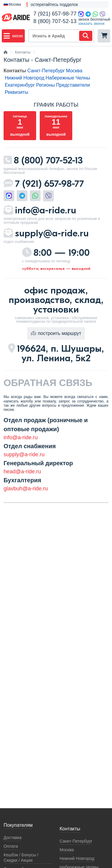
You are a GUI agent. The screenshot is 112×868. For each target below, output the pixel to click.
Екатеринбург (20, 85)
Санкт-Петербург (46, 71)
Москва (74, 71)
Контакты (15, 71)
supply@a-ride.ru (52, 233)
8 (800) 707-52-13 (55, 21)
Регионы (46, 85)
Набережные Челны (68, 78)
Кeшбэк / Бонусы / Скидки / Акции (21, 858)
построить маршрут (56, 333)
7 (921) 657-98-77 (55, 14)
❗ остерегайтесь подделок (51, 4)
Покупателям (18, 825)
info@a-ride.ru (46, 210)
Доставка (13, 838)
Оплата (11, 846)
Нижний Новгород (24, 78)
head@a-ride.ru (22, 471)
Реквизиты (16, 92)
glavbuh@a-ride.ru (26, 489)
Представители (73, 85)
